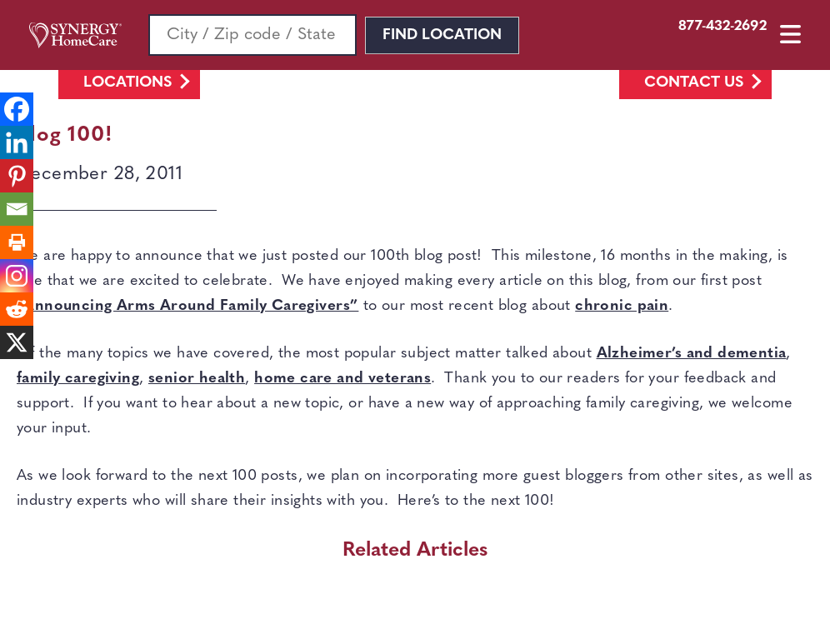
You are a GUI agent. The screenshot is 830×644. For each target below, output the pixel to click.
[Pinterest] (17, 176)
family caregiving (78, 379)
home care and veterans (342, 379)
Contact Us (694, 83)
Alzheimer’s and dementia (692, 354)
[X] (17, 342)
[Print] (17, 242)
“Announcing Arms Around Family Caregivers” (187, 306)
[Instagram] (17, 276)
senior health (197, 379)
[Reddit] (17, 309)
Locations (128, 83)
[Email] (17, 209)
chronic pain (622, 306)
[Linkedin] (17, 142)
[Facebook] (17, 109)
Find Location (442, 35)
